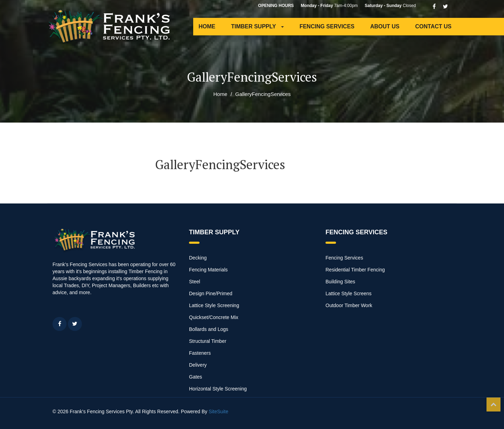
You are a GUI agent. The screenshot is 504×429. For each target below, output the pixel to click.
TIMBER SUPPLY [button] (257, 26)
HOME (207, 26)
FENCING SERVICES (327, 26)
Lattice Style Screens (349, 293)
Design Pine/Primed (211, 293)
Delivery (198, 365)
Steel (195, 282)
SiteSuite (218, 411)
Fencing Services (344, 258)
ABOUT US (385, 26)
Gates (195, 377)
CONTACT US (433, 26)
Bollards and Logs (209, 329)
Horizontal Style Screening (218, 389)
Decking (198, 258)
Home (220, 94)
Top (493, 404)
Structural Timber (208, 341)
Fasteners (200, 353)
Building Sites (340, 282)
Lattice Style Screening (214, 305)
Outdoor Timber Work (349, 305)
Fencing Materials (208, 270)
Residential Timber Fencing (355, 270)
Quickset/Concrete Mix (214, 317)
